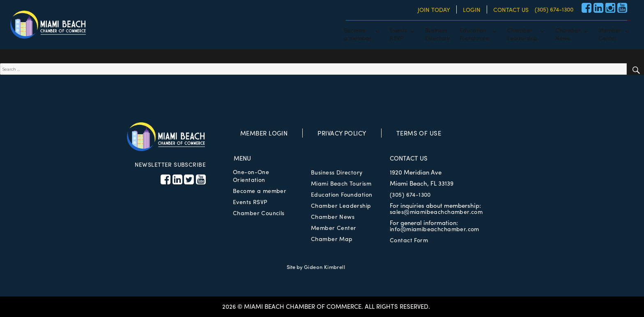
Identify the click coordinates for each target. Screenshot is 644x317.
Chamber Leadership (341, 205)
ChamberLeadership (522, 34)
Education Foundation (342, 194)
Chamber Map (332, 239)
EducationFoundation (474, 34)
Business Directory (337, 172)
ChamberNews (568, 34)
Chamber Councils (259, 213)
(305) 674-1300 (554, 9)
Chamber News (333, 216)
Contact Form (409, 240)
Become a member (260, 191)
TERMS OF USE (419, 133)
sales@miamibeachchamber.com (436, 211)
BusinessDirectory (437, 34)
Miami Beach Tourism (341, 183)
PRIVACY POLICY (342, 133)
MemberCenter (610, 34)
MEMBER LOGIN (264, 133)
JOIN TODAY (434, 9)
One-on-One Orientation (251, 176)
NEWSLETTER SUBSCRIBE (170, 164)
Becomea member (358, 34)
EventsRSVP (398, 34)
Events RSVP (250, 202)
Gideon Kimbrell (324, 267)
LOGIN (472, 9)
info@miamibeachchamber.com (435, 229)
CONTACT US (511, 9)
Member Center (333, 227)
